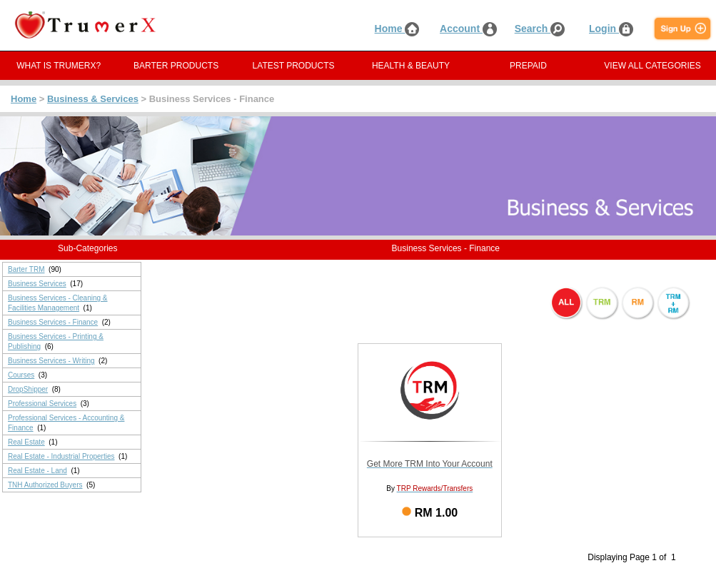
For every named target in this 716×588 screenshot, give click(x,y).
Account (468, 29)
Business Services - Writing (51, 361)
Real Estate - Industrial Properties (61, 456)
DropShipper (28, 389)
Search (540, 29)
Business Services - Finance (53, 322)
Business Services (37, 284)
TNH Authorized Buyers (45, 485)
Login (611, 29)
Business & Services (93, 99)
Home (397, 29)
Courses (21, 375)
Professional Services (42, 404)
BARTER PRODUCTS (176, 66)
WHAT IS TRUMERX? (59, 66)
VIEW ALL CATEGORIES (652, 66)
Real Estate (26, 442)
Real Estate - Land (37, 471)
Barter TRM (26, 269)
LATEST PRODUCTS (294, 66)
